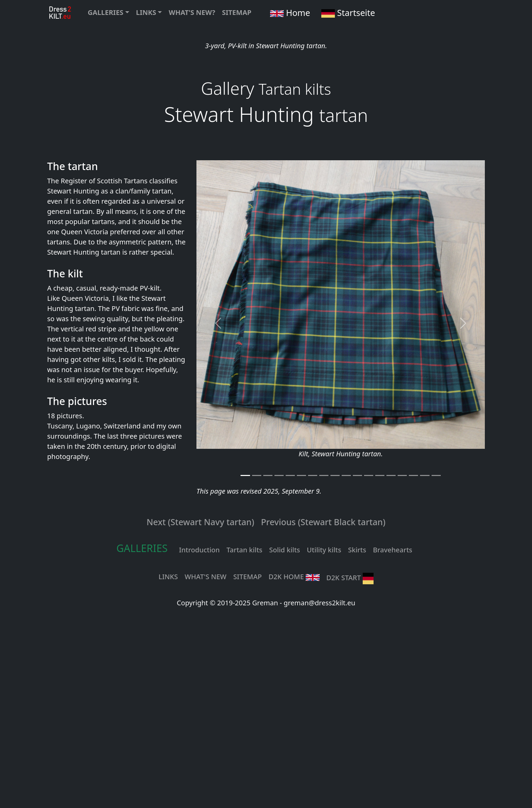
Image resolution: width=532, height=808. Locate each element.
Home (287, 13)
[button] (109, 13)
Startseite (346, 13)
